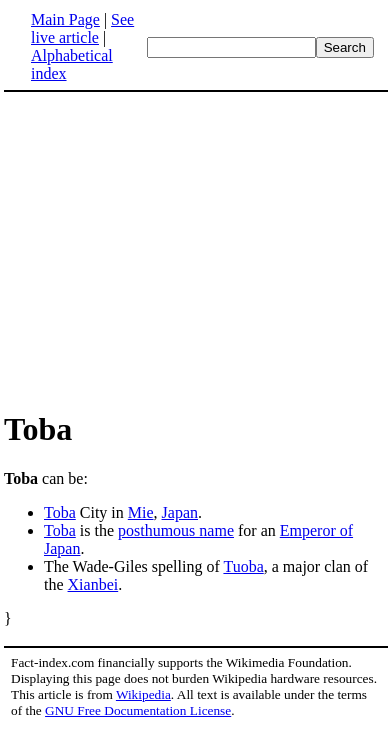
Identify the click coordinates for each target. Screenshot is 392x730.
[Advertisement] (172, 250)
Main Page (65, 19)
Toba (60, 512)
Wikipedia (143, 694)
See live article (82, 28)
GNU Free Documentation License (138, 710)
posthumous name (176, 530)
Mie (141, 512)
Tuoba (243, 566)
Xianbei (93, 584)
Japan (180, 512)
